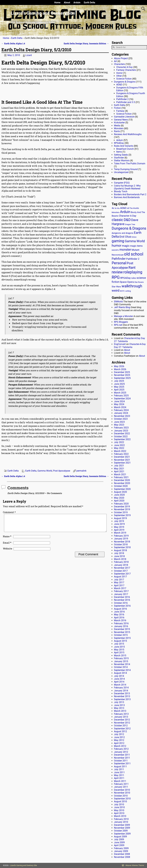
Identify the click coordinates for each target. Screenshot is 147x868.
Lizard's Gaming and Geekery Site (23, 865)
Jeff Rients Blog (122, 307)
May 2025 (119, 387)
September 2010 (122, 799)
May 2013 (119, 708)
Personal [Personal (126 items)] (119, 263)
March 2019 (120, 533)
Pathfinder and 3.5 (126, 102)
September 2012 (122, 729)
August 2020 (120, 492)
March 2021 (120, 474)
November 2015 (122, 632)
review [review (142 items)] (117, 272)
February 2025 (121, 396)
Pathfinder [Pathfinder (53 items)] (119, 259)
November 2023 (122, 416)
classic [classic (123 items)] (117, 220)
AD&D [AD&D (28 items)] (123, 208)
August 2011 (120, 767)
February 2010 (121, 819)
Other (119, 76)
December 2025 (122, 372)
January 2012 (121, 752)
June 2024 (119, 401)
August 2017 (120, 577)
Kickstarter (119, 123)
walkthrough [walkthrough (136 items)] (132, 286)
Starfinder (119, 158)
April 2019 (119, 530)
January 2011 (121, 787)
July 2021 (119, 466)
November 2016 (122, 600)
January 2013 (121, 717)
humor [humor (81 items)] (116, 246)
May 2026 (119, 366)
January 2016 (121, 626)
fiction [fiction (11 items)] (134, 237)
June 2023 (119, 422)
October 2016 (121, 603)
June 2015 (119, 647)
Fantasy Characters (126, 70)
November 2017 (122, 568)
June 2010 (119, 807)
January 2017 (121, 594)
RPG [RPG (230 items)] (116, 277)
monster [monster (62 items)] (125, 250)
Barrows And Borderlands (127, 197)
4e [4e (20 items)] (113, 208)
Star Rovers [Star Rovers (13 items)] (139, 282)
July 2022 (119, 442)
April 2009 (119, 845)
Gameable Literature (124, 117)
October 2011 (121, 761)
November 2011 (122, 758)
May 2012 (119, 740)
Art (115, 61)
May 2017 (119, 582)
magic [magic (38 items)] (126, 246)
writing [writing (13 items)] (128, 291)
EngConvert (120, 344)
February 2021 (121, 477)
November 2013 (122, 696)
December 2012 (122, 720)
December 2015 (122, 629)
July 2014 (119, 676)
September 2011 (122, 764)
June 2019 (119, 524)
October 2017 (121, 571)
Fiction (117, 108)
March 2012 (120, 746)
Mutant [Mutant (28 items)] (136, 250)
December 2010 (122, 790)
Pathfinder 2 (122, 99)
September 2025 (122, 378)
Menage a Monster (123, 316)
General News (121, 120)
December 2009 (122, 825)
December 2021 (122, 457)
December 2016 (122, 597)
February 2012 (121, 749)
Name (7, 540)
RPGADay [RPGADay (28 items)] (125, 278)
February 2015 (121, 658)
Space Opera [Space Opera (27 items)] (127, 282)
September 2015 (122, 638)
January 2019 (121, 539)
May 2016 (119, 615)
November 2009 (122, 828)
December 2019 (122, 507)
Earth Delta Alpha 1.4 (13, 43)
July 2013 (119, 702)
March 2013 (120, 711)
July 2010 (119, 804)
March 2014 (120, 685)
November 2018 (122, 542)
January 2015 (121, 661)
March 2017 (120, 588)
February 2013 (121, 714)
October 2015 (121, 635)
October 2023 (121, 419)
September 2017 (122, 574)
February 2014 (121, 688)
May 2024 (119, 404)
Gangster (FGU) (122, 183)
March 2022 (120, 451)
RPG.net (118, 325)
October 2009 (121, 831)
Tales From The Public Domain (130, 164)
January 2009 (121, 851)
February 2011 (121, 784)
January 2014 (121, 691)
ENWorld (118, 302)
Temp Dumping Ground (126, 169)
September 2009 (122, 834)
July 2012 (119, 734)
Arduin (77, 3)
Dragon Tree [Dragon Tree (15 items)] (130, 224)
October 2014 (121, 667)
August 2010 (120, 801)
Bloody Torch (121, 191)
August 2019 (120, 518)
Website (8, 552)
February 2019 (121, 536)
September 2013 (122, 699)
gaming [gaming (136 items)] (118, 241)
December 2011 (122, 755)
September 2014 (122, 670)
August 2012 (120, 731)
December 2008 (122, 854)
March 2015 (120, 656)
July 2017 (119, 580)
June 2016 (119, 612)
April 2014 (119, 682)
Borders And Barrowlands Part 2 (130, 194)
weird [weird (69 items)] (115, 290)
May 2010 (119, 810)
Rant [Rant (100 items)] (132, 267)
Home (57, 3)
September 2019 (122, 515)
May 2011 (119, 775)
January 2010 (121, 822)
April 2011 (119, 778)
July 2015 (119, 644)
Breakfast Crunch (125, 149)
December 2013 (122, 693)
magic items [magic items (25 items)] (136, 246)
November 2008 (122, 857)
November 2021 (122, 460)
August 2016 (120, 609)
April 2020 (119, 501)
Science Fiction (124, 79)
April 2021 (119, 471)
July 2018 (119, 553)
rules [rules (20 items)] (134, 278)
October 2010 (121, 796)
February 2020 (121, 504)
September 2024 (122, 399)
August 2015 (120, 641)
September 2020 (122, 489)
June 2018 (119, 556)
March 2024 (120, 407)
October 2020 (121, 486)
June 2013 (119, 705)
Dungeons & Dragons (125, 82)
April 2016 (119, 618)
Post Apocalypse (62, 471)
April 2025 (119, 390)
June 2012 (119, 737)
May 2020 (119, 498)
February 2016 (121, 623)
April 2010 (119, 813)
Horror (119, 73)
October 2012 (121, 726)
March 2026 (120, 369)
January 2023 (121, 431)
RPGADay (119, 143)
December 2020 (122, 480)
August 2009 (120, 837)
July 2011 (119, 769)
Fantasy (120, 111)
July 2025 (119, 381)
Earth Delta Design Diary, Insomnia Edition (86, 43)
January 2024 (121, 413)
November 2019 (122, 509)
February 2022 (121, 454)
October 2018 (121, 545)
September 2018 (122, 547)
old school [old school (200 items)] (134, 254)
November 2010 (122, 793)
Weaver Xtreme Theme (135, 865)
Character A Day (124, 67)
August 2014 (120, 673)
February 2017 (121, 591)
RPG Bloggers (121, 322)
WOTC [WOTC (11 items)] (122, 291)
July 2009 (119, 839)
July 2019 (119, 521)
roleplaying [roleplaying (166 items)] (133, 272)
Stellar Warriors (122, 160)
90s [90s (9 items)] (118, 208)
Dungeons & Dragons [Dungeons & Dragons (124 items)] (129, 228)
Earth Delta (90, 3)
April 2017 (119, 585)
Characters (119, 64)
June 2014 (119, 679)
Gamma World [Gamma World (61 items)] (135, 241)
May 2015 (119, 650)
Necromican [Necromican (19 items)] (118, 255)
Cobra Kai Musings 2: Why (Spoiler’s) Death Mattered (127, 187)
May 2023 (119, 425)
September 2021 (122, 463)
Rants (117, 131)
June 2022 (119, 445)
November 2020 (122, 483)
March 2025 (120, 393)
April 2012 (119, 743)
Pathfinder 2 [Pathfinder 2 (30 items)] (133, 259)
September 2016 (122, 606)
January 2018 (121, 565)
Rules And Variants (124, 146)
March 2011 (120, 781)
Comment (10, 512)
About (67, 3)
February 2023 (121, 428)
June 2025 (119, 384)
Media (117, 126)
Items (119, 152)
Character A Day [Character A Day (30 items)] (128, 216)
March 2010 (120, 816)
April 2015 (119, 653)
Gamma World (45, 471)
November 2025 (122, 375)
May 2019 (119, 527)
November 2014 (122, 664)
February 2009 (121, 848)
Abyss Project (121, 58)
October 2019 (121, 512)
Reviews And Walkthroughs (128, 134)
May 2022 (119, 448)
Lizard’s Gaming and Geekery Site (43, 13)
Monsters (119, 128)
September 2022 (122, 439)
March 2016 (120, 620)
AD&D (119, 85)
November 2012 (122, 723)
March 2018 (120, 559)
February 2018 (121, 562)
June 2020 (119, 495)
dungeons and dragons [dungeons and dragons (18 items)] (123, 233)
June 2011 (119, 772)
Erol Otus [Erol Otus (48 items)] (125, 237)
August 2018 (120, 550)
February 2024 (121, 410)
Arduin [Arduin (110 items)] (125, 212)
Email (7, 546)
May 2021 (119, 469)
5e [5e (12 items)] (115, 208)
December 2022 (122, 433)
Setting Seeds (121, 155)
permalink (81, 471)
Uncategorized (121, 172)
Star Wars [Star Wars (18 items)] (116, 287)
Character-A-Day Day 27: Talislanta (130, 346)
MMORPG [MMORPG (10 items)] (115, 250)
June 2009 (119, 842)
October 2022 (121, 437)
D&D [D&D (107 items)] (127, 220)
